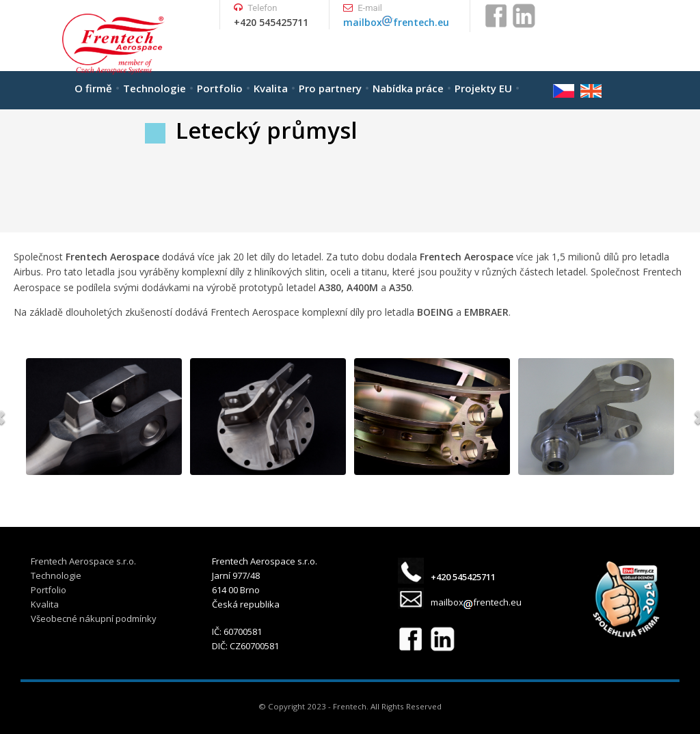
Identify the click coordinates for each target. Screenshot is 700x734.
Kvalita (271, 88)
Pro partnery (330, 88)
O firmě (93, 88)
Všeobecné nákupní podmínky (94, 619)
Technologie (154, 88)
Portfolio (220, 88)
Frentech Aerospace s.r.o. (83, 561)
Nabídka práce (408, 88)
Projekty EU (483, 88)
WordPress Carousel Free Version (113, 465)
